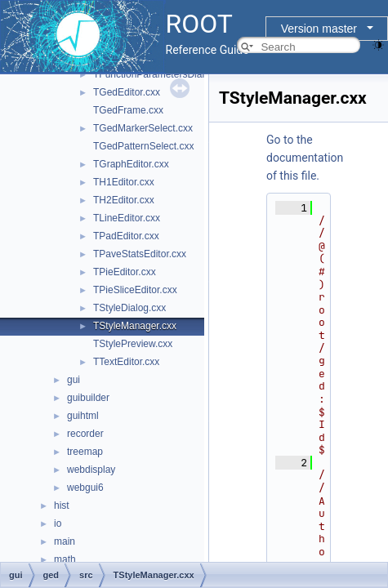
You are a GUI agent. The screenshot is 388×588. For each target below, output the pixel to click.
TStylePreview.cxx (133, 344)
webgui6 (85, 488)
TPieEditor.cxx (125, 272)
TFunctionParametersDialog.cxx (163, 74)
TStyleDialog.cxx (129, 308)
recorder (85, 434)
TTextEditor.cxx (126, 362)
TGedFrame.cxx (128, 110)
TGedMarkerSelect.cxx (143, 128)
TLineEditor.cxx (127, 218)
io (58, 523)
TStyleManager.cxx (135, 326)
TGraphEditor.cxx (131, 164)
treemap (85, 452)
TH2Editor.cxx (124, 200)
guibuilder (88, 398)
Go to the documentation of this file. (305, 158)
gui (74, 380)
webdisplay (91, 470)
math (65, 559)
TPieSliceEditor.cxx (135, 290)
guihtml (83, 416)
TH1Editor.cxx (124, 182)
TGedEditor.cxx (127, 92)
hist (62, 506)
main (65, 541)
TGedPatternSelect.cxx (143, 146)
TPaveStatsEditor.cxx (140, 254)
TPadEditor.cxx (126, 236)
